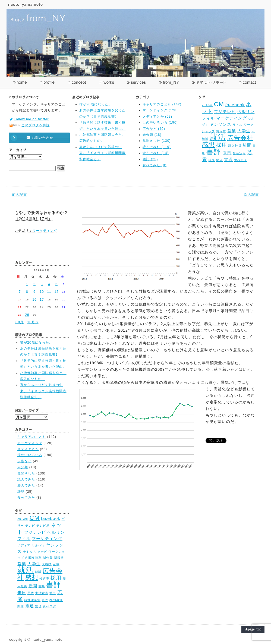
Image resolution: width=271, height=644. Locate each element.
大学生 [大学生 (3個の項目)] (244, 131)
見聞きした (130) (157, 141)
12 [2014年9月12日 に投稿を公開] (56, 292)
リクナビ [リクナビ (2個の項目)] (40, 552)
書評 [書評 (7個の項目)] (214, 152)
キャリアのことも (32, 437)
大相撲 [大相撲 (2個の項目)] (47, 564)
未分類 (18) (152, 135)
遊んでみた (26, 485)
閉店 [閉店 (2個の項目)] (219, 160)
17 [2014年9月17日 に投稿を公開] (42, 300)
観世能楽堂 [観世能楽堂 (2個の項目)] (32, 600)
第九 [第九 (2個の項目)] (53, 593)
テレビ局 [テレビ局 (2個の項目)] (43, 526)
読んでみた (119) (157, 147)
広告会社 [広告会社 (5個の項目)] (240, 138)
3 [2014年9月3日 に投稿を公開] (42, 284)
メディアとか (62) (157, 117)
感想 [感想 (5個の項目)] (208, 145)
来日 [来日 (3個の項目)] (227, 153)
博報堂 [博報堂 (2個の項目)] (221, 131)
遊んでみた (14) (156, 153)
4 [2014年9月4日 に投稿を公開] (49, 284)
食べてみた (26, 498)
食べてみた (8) (155, 165)
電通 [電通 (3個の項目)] (228, 160)
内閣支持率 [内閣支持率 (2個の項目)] (34, 558)
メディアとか (28, 449)
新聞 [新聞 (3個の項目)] (247, 145)
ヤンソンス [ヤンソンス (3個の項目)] (221, 124)
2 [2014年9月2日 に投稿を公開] (34, 284)
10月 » (33, 322)
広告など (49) (154, 129)
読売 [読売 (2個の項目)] (212, 160)
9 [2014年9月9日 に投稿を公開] (34, 292)
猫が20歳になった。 (96, 104)
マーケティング (45, 231)
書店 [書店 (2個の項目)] (42, 586)
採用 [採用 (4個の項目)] (222, 145)
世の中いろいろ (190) (160, 122)
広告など (24, 461)
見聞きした (26, 473)
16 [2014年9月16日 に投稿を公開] (34, 300)
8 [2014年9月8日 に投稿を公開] (27, 292)
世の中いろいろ (30, 455)
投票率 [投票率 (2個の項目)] (44, 579)
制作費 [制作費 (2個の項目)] (48, 558)
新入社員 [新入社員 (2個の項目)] (235, 146)
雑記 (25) (150, 159)
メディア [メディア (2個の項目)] (24, 545)
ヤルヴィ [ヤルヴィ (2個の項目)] (38, 545)
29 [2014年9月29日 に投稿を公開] (27, 315)
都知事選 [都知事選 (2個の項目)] (56, 600)
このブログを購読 (36, 125)
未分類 (23, 467)
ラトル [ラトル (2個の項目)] (238, 125)
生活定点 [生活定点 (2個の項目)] (239, 153)
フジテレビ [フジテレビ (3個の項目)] (225, 111)
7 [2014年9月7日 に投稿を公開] (20, 292)
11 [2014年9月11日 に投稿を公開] (49, 292)
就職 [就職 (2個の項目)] (38, 572)
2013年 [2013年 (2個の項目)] (207, 105)
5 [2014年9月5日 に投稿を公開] (56, 284)
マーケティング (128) (160, 110)
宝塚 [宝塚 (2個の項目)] (56, 564)
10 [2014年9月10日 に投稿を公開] (42, 292)
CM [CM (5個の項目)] (219, 104)
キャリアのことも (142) (162, 104)
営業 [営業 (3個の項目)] (232, 131)
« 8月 (19, 322)
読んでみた (26, 479)
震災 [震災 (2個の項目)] (38, 606)
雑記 (21, 492)
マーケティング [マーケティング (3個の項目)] (231, 118)
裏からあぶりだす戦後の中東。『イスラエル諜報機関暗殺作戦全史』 (103, 153)
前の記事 (20, 195)
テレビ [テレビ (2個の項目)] (30, 526)
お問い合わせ (37, 138)
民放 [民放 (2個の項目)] (31, 593)
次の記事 (251, 195)
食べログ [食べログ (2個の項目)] (241, 160)
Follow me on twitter (31, 119)
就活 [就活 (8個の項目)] (218, 137)
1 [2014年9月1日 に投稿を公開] (27, 284)
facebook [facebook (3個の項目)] (235, 105)
